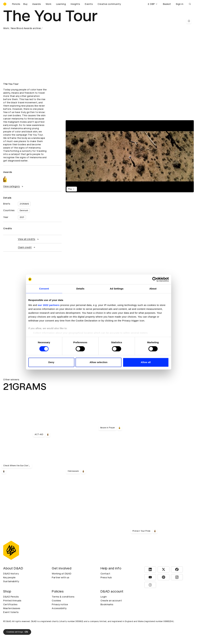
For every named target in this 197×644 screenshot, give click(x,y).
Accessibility (59, 608)
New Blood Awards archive (26, 28)
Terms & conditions (63, 597)
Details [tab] (80, 289)
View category (14, 186)
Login (104, 597)
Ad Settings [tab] (117, 289)
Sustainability (11, 581)
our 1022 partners (49, 305)
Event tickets (11, 612)
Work (48, 4)
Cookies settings (17, 632)
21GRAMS (24, 204)
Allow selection (98, 362)
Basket (167, 4)
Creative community (109, 4)
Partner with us (61, 577)
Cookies (56, 601)
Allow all (146, 362)
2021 (22, 217)
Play (72, 189)
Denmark (24, 211)
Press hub (106, 577)
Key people (9, 577)
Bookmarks (107, 604)
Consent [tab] (44, 289)
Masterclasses (12, 608)
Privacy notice (60, 604)
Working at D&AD (62, 574)
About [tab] (153, 289)
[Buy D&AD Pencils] (19, 4)
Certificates (10, 604)
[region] (130, 156)
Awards (37, 4)
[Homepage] (5, 4)
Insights (75, 4)
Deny (51, 362)
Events (89, 4)
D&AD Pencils (11, 597)
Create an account (111, 601)
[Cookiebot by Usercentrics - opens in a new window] (155, 279)
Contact (105, 574)
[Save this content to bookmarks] (189, 21)
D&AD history (11, 574)
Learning (61, 4)
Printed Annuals (12, 601)
